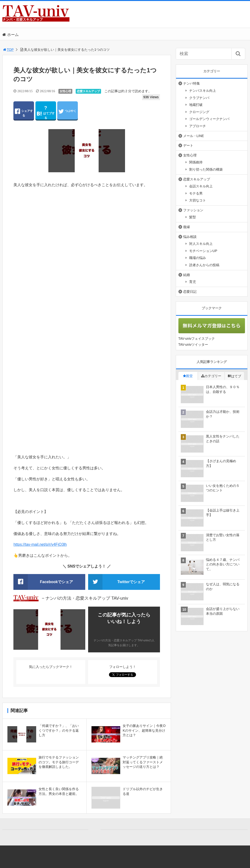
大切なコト (198, 200)
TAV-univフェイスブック (197, 339)
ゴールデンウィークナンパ (209, 119)
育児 (193, 282)
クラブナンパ (199, 98)
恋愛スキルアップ (88, 91)
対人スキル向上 (201, 244)
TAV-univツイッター (193, 345)
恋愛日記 (190, 292)
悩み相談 (190, 237)
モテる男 (196, 193)
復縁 (187, 227)
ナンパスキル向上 (203, 91)
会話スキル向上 (201, 186)
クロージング (199, 112)
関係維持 (196, 162)
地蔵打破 (196, 105)
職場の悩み (198, 258)
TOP (8, 50)
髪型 (193, 217)
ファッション (193, 210)
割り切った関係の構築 (206, 169)
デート (188, 145)
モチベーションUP (203, 251)
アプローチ (198, 126)
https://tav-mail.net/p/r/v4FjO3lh (40, 544)
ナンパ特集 (192, 83)
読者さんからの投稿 (204, 265)
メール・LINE (194, 136)
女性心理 (65, 91)
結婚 (187, 275)
